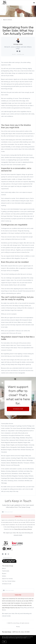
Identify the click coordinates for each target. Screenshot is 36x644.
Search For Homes (7, 579)
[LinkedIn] (6, 554)
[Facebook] (3, 554)
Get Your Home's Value (9, 581)
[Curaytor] (9, 562)
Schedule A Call (7, 584)
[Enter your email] (19, 512)
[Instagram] (8, 554)
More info (29, 638)
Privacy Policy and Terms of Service (23, 529)
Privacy (18, 627)
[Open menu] (34, 3)
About (4, 568)
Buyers (4, 574)
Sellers (4, 576)
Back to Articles (8, 20)
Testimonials (6, 571)
